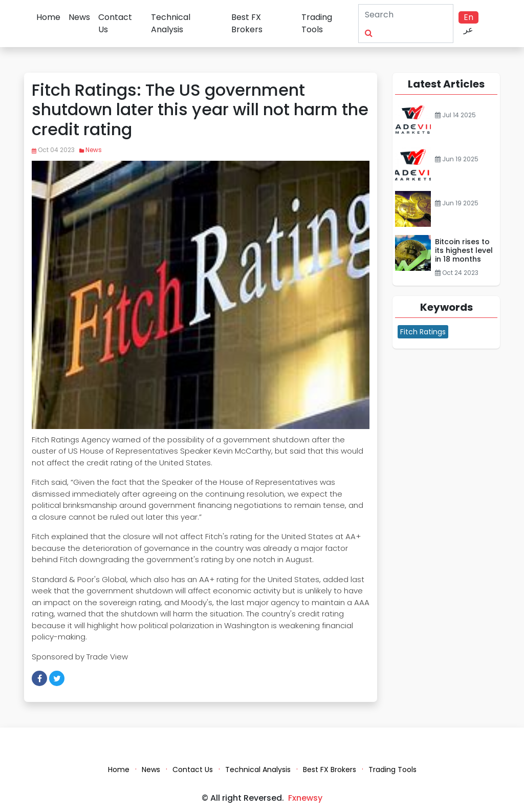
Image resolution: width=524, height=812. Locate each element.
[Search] (395, 14)
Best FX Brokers (247, 23)
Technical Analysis (171, 23)
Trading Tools (317, 23)
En (468, 17)
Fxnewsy (305, 798)
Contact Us (115, 23)
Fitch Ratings (423, 332)
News (79, 17)
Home (48, 17)
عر (468, 29)
